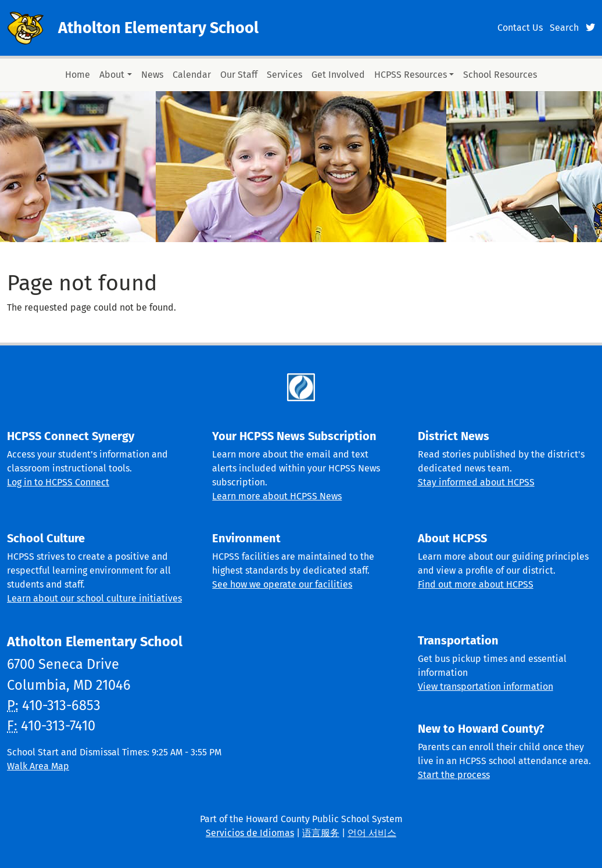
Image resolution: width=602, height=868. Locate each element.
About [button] (112, 75)
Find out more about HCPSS (476, 584)
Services (284, 75)
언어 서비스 (372, 833)
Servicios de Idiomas (250, 833)
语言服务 (321, 833)
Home (78, 75)
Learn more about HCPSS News (277, 496)
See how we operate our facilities (282, 584)
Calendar (192, 75)
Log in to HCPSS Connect (58, 482)
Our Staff (239, 75)
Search (564, 28)
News (152, 75)
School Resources (500, 75)
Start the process (454, 775)
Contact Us (520, 28)
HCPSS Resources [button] (411, 75)
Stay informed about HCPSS (476, 482)
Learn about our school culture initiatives (94, 598)
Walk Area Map (38, 766)
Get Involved (338, 75)
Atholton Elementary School (158, 28)
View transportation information (485, 687)
